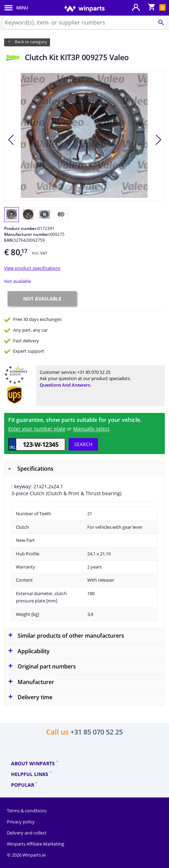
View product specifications (32, 268)
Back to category (31, 42)
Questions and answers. (66, 385)
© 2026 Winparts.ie (26, 855)
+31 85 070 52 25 (94, 372)
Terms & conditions (27, 811)
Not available (18, 281)
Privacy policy (21, 822)
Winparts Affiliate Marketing (36, 844)
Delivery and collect (27, 833)
